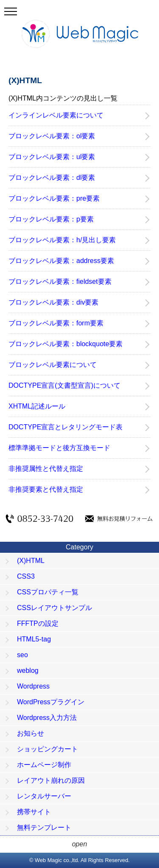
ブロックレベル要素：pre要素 (54, 198)
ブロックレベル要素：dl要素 (52, 178)
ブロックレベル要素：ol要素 (52, 136)
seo (22, 655)
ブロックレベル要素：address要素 (61, 261)
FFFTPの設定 (38, 623)
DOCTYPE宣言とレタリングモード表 (66, 427)
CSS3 (26, 576)
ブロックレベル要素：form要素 (56, 323)
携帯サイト (34, 812)
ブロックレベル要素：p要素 (51, 219)
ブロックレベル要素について (53, 365)
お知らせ (31, 733)
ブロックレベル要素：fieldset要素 (60, 281)
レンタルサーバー (44, 796)
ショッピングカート (47, 749)
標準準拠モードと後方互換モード (59, 448)
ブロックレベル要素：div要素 (53, 302)
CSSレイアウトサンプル (54, 608)
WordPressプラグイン (51, 702)
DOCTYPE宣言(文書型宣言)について (64, 385)
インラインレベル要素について (56, 115)
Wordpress (33, 686)
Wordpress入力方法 (47, 718)
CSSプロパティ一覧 (48, 592)
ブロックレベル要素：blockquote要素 (66, 344)
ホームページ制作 (44, 765)
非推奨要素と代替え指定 (46, 489)
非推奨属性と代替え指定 (46, 469)
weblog (28, 671)
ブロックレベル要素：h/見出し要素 (62, 240)
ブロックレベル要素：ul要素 (52, 157)
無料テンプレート (44, 827)
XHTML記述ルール (37, 406)
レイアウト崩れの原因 (51, 780)
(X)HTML (31, 561)
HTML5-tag (34, 639)
